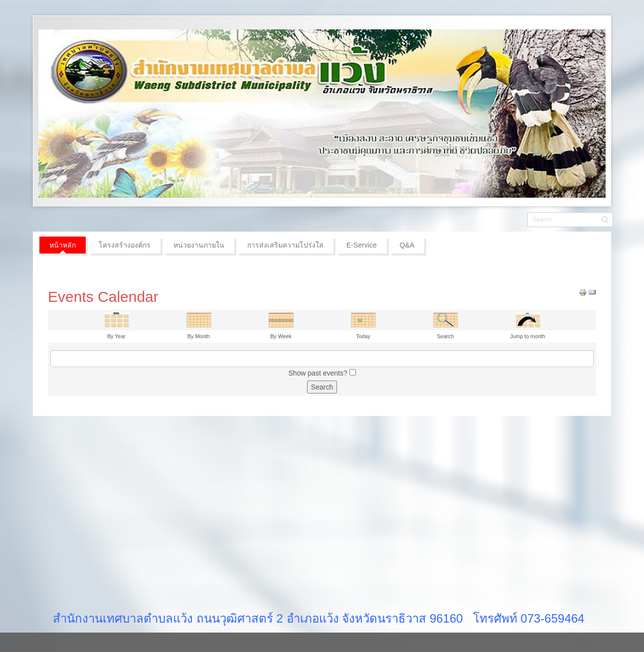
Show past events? (318, 373)
